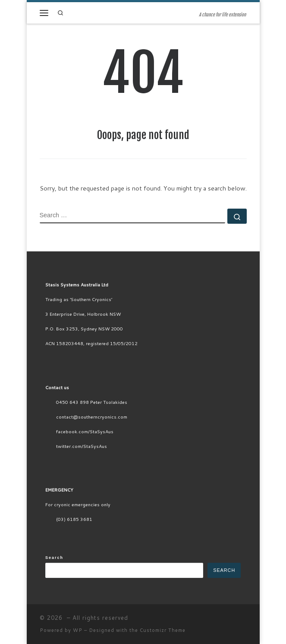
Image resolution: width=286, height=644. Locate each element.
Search (54, 558)
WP (78, 630)
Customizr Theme (163, 630)
